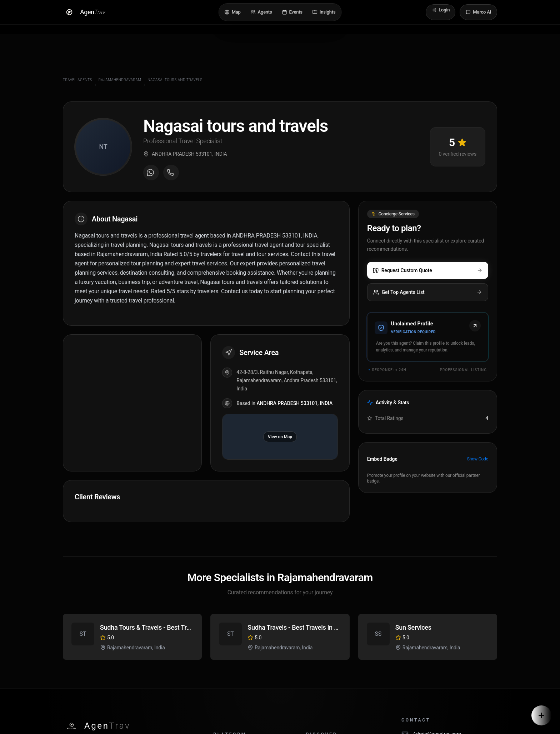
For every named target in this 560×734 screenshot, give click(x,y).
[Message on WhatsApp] (151, 173)
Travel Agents (77, 80)
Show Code (478, 459)
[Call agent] (171, 173)
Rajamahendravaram (120, 80)
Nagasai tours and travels (175, 80)
